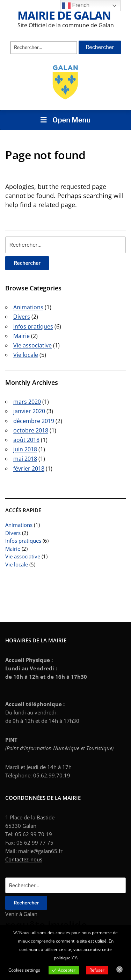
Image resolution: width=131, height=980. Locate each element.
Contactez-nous (24, 859)
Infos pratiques (23, 541)
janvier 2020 (29, 411)
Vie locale (17, 564)
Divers (13, 533)
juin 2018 (25, 449)
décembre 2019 (34, 421)
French (76, 6)
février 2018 (29, 468)
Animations (19, 525)
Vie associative (23, 556)
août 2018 (26, 440)
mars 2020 (27, 402)
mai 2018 (25, 459)
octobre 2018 (31, 430)
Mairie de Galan (64, 15)
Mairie (13, 549)
